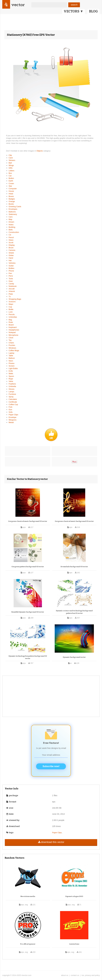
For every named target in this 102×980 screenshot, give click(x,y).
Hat (10, 260)
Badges (12, 199)
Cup (10, 307)
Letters (11, 171)
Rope (11, 379)
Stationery (13, 214)
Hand (11, 258)
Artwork (12, 291)
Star (10, 186)
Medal (11, 422)
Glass (11, 240)
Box (10, 173)
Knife (11, 371)
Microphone (13, 335)
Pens (11, 276)
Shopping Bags (15, 299)
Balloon (12, 358)
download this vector (51, 842)
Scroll (11, 243)
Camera (12, 250)
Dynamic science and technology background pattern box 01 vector (74, 612)
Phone (11, 271)
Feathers (12, 384)
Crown (11, 183)
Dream (11, 222)
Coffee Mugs (14, 350)
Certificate (13, 402)
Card (11, 158)
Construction (14, 232)
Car (10, 176)
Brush (11, 248)
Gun (10, 410)
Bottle (11, 309)
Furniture (12, 394)
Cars (11, 217)
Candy (11, 284)
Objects (40, 151)
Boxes (11, 196)
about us (65, 975)
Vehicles (12, 263)
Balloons (12, 212)
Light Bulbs (13, 368)
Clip (10, 155)
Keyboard (13, 327)
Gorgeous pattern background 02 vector (28, 567)
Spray (11, 397)
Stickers (12, 160)
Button (11, 178)
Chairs (11, 343)
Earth (11, 181)
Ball (10, 163)
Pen (10, 273)
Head (11, 194)
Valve (11, 381)
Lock (11, 312)
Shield (11, 253)
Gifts (11, 168)
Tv (10, 297)
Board (11, 325)
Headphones (14, 330)
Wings (11, 165)
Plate (11, 294)
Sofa (11, 412)
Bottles (11, 268)
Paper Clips (13, 415)
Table (11, 356)
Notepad (12, 332)
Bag (10, 320)
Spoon (11, 376)
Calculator (13, 399)
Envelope (12, 417)
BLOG (93, 11)
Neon (11, 361)
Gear (11, 281)
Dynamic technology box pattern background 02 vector (28, 657)
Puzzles (12, 345)
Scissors (12, 302)
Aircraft (12, 289)
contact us (75, 975)
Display (12, 245)
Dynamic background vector (74, 657)
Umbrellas (13, 317)
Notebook (13, 286)
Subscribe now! (51, 766)
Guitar (11, 266)
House (11, 191)
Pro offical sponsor (28, 944)
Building (12, 227)
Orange (12, 201)
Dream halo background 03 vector (74, 567)
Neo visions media (28, 896)
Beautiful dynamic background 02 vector (28, 612)
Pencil (11, 237)
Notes (11, 225)
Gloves (11, 389)
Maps (11, 304)
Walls (11, 374)
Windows (12, 348)
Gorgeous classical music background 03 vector (28, 521)
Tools (11, 279)
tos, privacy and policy (91, 975)
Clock (11, 338)
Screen (12, 366)
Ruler (11, 322)
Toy (10, 340)
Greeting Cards (15, 206)
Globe (11, 255)
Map (10, 219)
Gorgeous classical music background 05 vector (74, 521)
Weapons (13, 420)
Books (11, 204)
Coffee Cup (13, 404)
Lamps (11, 392)
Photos (11, 363)
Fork (10, 407)
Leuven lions (74, 944)
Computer (13, 189)
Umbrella (12, 386)
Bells (11, 230)
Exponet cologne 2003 (74, 896)
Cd (10, 235)
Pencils (12, 314)
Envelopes (13, 209)
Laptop (11, 353)
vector (18, 5)
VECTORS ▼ (74, 11)
